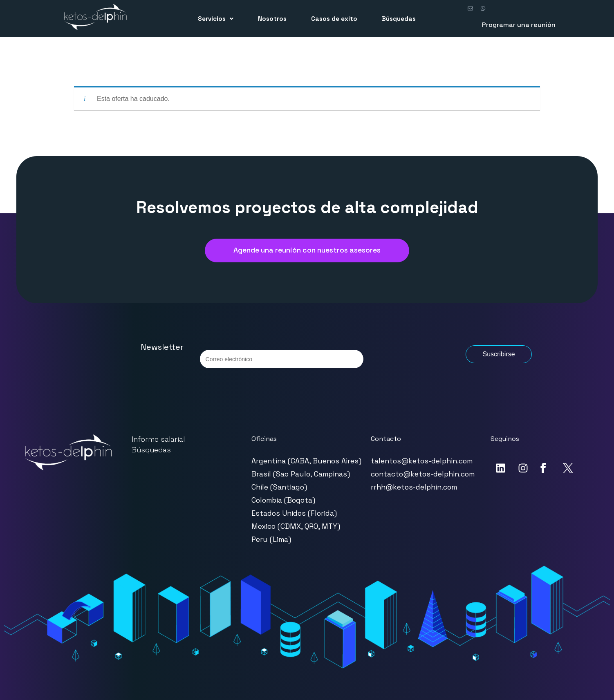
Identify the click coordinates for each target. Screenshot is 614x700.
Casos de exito (334, 19)
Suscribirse (499, 354)
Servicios (216, 19)
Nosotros (272, 19)
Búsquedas (399, 19)
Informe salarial (158, 439)
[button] (216, 19)
